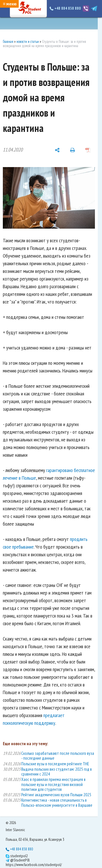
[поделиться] (57, 150)
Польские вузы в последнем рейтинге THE (55, 764)
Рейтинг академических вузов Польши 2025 (56, 795)
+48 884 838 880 (66, 8)
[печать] (73, 150)
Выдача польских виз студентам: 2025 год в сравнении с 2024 (57, 772)
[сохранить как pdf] (88, 150)
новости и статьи (28, 42)
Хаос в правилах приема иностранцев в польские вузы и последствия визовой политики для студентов (53, 784)
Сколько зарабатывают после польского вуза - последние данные (58, 756)
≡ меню (10, 4)
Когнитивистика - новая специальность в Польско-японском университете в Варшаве (57, 802)
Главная (8, 42)
